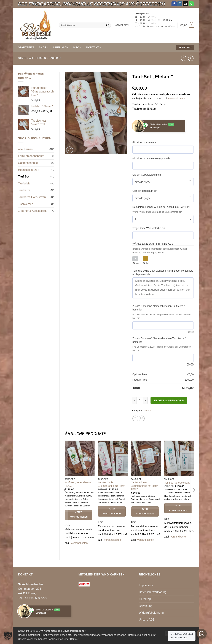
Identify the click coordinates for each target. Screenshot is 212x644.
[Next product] (184, 58)
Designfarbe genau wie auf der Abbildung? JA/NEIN (161, 207)
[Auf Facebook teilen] (135, 418)
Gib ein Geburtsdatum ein (147, 175)
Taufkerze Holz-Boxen (32, 197)
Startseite (26, 47)
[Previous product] (191, 58)
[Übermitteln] (108, 25)
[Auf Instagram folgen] (180, 4)
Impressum (146, 585)
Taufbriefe (24, 183)
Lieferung (145, 599)
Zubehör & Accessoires (33, 211)
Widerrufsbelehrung (151, 613)
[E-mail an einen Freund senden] (142, 418)
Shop (44, 47)
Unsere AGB (147, 620)
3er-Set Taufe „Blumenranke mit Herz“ (111, 484)
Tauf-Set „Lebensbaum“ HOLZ (78, 484)
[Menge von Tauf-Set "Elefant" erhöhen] (146, 400)
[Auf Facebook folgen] (174, 4)
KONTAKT (94, 47)
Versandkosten (177, 99)
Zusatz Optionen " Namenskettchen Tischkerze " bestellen (159, 340)
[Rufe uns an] (191, 4)
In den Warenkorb (169, 400)
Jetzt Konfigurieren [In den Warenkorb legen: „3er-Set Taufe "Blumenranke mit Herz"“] (112, 511)
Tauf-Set (55, 58)
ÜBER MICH (61, 47)
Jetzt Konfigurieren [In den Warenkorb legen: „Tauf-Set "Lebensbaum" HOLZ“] (79, 515)
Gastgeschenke (28, 163)
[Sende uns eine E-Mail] (185, 4)
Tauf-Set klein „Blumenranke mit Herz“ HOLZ (145, 486)
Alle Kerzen (38, 58)
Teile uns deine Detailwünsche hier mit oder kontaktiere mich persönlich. (163, 272)
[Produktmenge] (140, 400)
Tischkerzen (26, 204)
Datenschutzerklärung (153, 592)
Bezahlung (146, 606)
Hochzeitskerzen (29, 170)
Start (22, 58)
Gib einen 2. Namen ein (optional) (151, 159)
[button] (122, 25)
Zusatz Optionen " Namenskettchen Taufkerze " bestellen (159, 308)
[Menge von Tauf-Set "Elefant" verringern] (134, 400)
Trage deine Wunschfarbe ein (149, 228)
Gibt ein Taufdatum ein (145, 191)
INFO (77, 47)
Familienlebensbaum (31, 156)
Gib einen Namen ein (144, 142)
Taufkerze (24, 190)
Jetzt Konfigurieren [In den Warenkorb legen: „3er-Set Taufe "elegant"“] (178, 508)
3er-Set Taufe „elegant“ (177, 483)
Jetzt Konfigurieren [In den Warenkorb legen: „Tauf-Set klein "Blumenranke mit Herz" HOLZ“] (145, 511)
